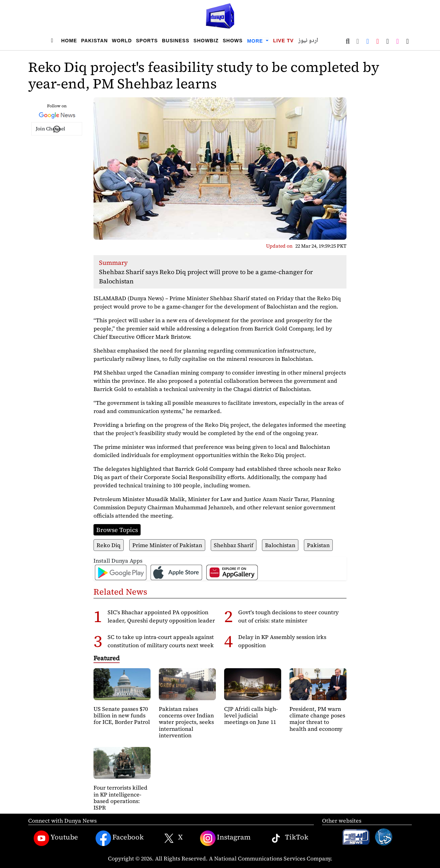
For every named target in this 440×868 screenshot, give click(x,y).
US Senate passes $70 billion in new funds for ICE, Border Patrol (122, 715)
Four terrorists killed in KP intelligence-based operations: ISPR (120, 798)
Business (176, 41)
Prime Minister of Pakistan (167, 545)
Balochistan (280, 545)
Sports (147, 41)
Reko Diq (109, 545)
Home (69, 41)
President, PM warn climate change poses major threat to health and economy (317, 719)
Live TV (283, 41)
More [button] (256, 41)
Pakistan (95, 41)
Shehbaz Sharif (234, 545)
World (122, 41)
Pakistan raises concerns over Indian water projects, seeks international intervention (186, 722)
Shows (233, 41)
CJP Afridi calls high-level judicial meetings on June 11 (251, 715)
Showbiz (206, 41)
